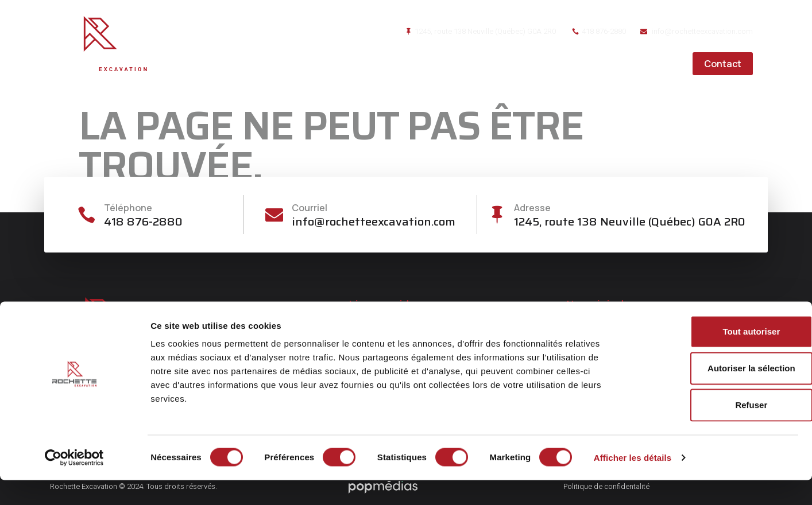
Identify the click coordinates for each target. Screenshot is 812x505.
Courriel (311, 208)
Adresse (533, 208)
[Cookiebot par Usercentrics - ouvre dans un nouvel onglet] (74, 483)
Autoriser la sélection (716, 393)
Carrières (654, 64)
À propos (450, 64)
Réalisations (582, 64)
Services (512, 64)
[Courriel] (274, 215)
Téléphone (130, 208)
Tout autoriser (716, 356)
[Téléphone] (88, 215)
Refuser (716, 430)
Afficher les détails (633, 482)
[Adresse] (496, 215)
